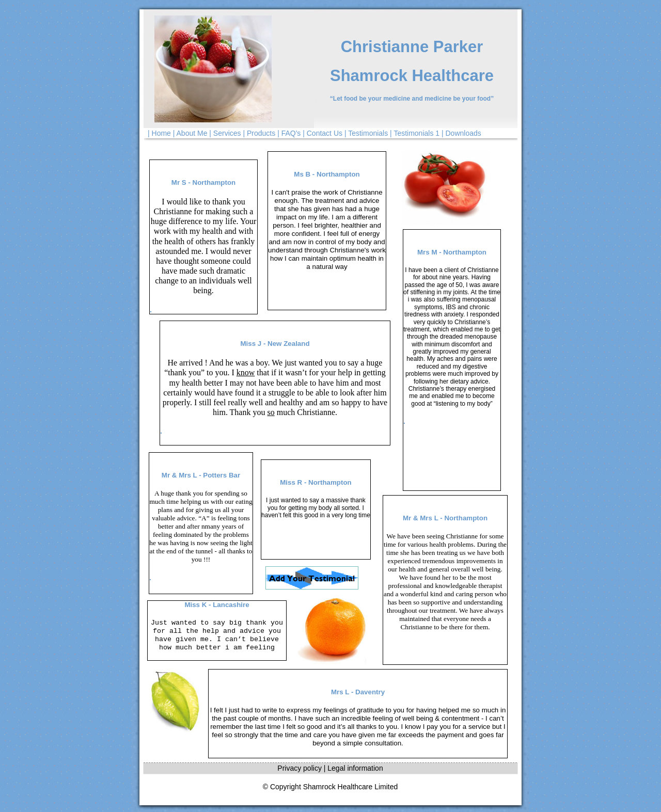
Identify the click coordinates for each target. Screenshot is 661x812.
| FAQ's (289, 133)
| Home (159, 133)
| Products (259, 133)
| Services (225, 133)
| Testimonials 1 (415, 133)
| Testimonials (366, 133)
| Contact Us (322, 133)
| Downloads (461, 133)
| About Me (190, 133)
